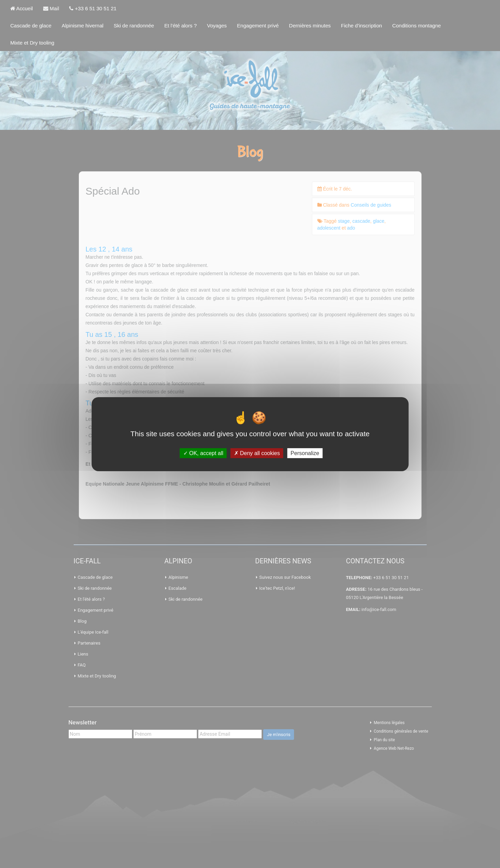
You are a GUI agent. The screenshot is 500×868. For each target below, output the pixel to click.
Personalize (305, 453)
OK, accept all (203, 453)
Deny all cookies (257, 453)
